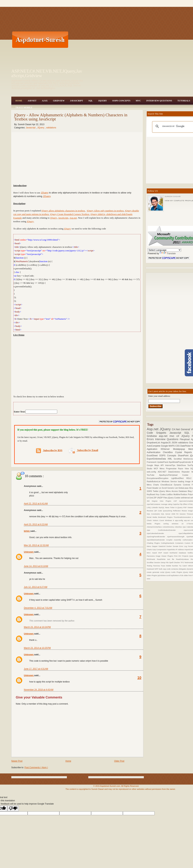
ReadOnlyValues (183, 559)
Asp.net (73, 218)
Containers (180, 543)
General (186, 429)
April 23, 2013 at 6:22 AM (36, 524)
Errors (151, 439)
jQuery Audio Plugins (174, 572)
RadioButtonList (154, 481)
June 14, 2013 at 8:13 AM (36, 566)
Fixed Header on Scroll (157, 488)
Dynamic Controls (183, 485)
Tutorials (184, 101)
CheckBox (169, 452)
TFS (182, 562)
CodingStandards (168, 543)
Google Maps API (156, 465)
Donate (176, 546)
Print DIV (178, 556)
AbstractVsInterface (155, 527)
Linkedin (155, 507)
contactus (175, 569)
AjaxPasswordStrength (177, 537)
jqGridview (162, 575)
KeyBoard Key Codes (156, 494)
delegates (183, 569)
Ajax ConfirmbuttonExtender (165, 530)
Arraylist (170, 540)
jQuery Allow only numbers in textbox (105, 211)
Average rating (167, 504)
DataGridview (175, 472)
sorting (168, 524)
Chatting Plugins (154, 543)
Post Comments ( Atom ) (36, 768)
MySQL (162, 507)
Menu (163, 469)
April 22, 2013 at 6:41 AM (36, 504)
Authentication (155, 452)
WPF (157, 569)
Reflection (177, 511)
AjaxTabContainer (154, 504)
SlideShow (182, 465)
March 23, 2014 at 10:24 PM (37, 627)
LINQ (149, 507)
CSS (178, 446)
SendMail (178, 459)
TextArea (157, 566)
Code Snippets (158, 433)
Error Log (184, 546)
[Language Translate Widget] (164, 250)
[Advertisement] (118, 40)
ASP (176, 501)
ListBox (170, 494)
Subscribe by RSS (49, 451)
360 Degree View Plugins (160, 501)
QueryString (168, 511)
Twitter (156, 491)
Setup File (165, 562)
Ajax (45, 101)
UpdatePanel (163, 462)
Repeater (187, 472)
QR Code (159, 511)
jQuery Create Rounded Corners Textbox (70, 214)
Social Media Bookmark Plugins (160, 517)
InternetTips (171, 465)
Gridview (59, 101)
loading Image (185, 481)
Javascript (31, 128)
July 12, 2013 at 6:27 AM (36, 587)
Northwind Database (179, 553)
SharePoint (184, 456)
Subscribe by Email (83, 450)
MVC (138, 101)
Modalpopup (181, 449)
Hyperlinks (171, 550)
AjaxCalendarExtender (163, 533)
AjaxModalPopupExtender (180, 462)
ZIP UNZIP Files (161, 498)
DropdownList (154, 443)
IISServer (167, 449)
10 (139, 678)
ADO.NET (163, 472)
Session (157, 562)
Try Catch (183, 566)
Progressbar (172, 469)
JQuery (103, 101)
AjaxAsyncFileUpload (171, 475)
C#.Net (176, 429)
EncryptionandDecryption (159, 478)
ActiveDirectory (169, 527)
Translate (168, 253)
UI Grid (150, 498)
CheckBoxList (167, 485)
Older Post (119, 761)
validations (51, 128)
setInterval (186, 498)
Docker (170, 546)
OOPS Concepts (121, 101)
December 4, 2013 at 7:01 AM (38, 608)
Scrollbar (150, 562)
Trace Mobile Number (170, 566)
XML (171, 459)
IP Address (180, 550)
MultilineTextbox (181, 494)
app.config (180, 520)
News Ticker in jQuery (174, 507)
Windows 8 (170, 520)
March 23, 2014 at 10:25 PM (37, 648)
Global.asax (184, 488)
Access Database (180, 491)
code (169, 569)
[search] (177, 126)
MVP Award (164, 553)
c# (179, 436)
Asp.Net (32, 101)
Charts (157, 485)
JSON (175, 443)
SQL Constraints (154, 514)
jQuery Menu (166, 491)
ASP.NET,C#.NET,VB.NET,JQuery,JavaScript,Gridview (47, 73)
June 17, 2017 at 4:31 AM (36, 669)
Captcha (176, 504)
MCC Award (152, 553)
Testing (150, 566)
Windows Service (170, 481)
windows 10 (179, 524)
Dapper (155, 546)
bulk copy (163, 569)
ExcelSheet (153, 456)
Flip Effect (184, 504)
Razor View (184, 469)
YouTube (153, 475)
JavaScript (77, 101)
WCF (157, 469)
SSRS (150, 491)
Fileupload (185, 439)
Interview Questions (159, 101)
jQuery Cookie (174, 498)
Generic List (173, 488)
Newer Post (17, 761)
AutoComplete (154, 446)
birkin (27, 531)
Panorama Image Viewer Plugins (160, 556)
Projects (186, 556)
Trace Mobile (24, 108)
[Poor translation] (13, 808)
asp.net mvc (168, 436)
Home (19, 101)
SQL (91, 101)
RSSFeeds (152, 559)
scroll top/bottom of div (175, 575)
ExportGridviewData (157, 459)
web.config (152, 472)
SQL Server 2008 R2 (170, 514)
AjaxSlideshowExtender (156, 540)
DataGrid (163, 546)
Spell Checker (175, 562)
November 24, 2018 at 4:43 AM (39, 690)
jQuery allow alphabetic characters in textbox (63, 211)
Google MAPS (168, 446)
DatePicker (186, 446)
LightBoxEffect (179, 478)
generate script (159, 572)
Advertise (179, 527)
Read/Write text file (166, 559)
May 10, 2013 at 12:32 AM (36, 545)
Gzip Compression (160, 550)
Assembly (178, 540)
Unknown (29, 552)
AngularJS (166, 443)
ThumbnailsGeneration (183, 517)
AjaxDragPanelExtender (157, 537)
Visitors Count (159, 520)
